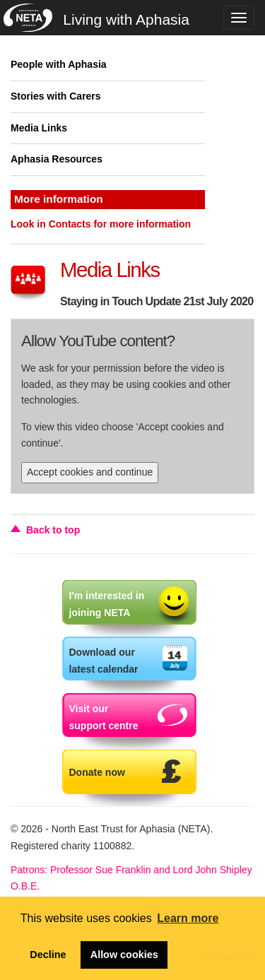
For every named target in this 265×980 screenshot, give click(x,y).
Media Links (39, 128)
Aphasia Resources (57, 159)
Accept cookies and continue (90, 472)
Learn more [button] (188, 918)
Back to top (53, 530)
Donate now (97, 772)
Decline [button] (48, 955)
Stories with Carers (56, 96)
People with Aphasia (59, 64)
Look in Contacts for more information (101, 224)
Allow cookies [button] (124, 955)
